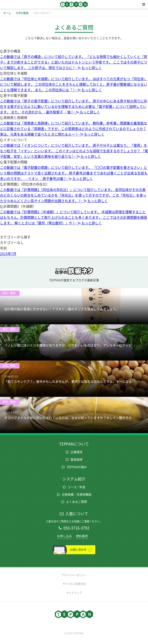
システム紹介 (74, 479)
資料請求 (82, 536)
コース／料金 (74, 487)
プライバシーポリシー (74, 575)
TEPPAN (74, 4)
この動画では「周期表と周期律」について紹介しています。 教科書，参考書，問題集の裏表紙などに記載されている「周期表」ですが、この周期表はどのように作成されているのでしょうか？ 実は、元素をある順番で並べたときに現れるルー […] (74, 129)
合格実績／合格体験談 (74, 495)
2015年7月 (8, 254)
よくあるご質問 (74, 502)
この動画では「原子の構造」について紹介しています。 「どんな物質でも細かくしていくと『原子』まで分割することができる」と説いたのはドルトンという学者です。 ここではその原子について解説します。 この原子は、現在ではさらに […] (74, 62)
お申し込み (64, 536)
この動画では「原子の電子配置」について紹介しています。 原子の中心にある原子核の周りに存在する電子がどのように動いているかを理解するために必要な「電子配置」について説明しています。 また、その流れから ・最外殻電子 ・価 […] (74, 107)
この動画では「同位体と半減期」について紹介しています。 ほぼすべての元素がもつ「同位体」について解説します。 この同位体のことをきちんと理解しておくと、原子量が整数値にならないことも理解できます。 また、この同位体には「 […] (74, 84)
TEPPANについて (74, 444)
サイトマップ (74, 593)
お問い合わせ (74, 550)
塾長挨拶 (74, 460)
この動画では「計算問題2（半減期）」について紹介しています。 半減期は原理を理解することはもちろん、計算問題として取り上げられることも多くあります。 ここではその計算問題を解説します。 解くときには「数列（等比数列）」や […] (74, 218)
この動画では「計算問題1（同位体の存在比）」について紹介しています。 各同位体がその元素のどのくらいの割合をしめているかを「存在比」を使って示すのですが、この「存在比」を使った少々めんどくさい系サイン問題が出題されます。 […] (73, 195)
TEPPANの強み (74, 467)
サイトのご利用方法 (74, 584)
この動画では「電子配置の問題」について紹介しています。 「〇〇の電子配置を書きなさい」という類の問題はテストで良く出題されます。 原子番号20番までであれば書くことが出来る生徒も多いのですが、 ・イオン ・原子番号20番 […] (74, 173)
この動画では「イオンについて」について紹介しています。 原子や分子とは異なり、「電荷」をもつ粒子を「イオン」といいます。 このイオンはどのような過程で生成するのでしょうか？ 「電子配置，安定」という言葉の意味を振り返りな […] (74, 151)
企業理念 (74, 452)
